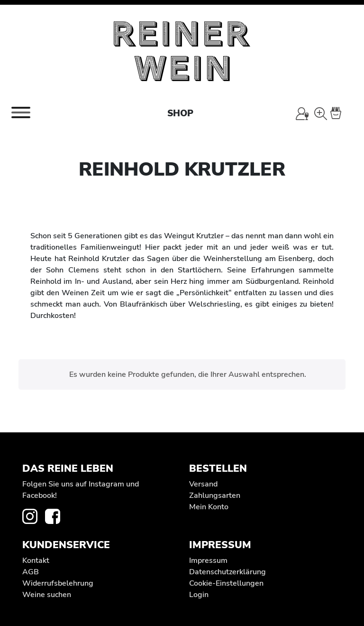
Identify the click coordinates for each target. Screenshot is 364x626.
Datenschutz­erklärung (227, 572)
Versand (203, 484)
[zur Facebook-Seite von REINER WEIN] (56, 516)
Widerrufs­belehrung (58, 583)
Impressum (208, 561)
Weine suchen (47, 595)
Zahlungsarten (215, 495)
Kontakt (36, 561)
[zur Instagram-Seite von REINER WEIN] (34, 516)
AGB (31, 572)
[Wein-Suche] (321, 114)
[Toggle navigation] (21, 112)
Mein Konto (209, 507)
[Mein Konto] (302, 114)
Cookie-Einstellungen (226, 583)
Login (199, 595)
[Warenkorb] (341, 114)
